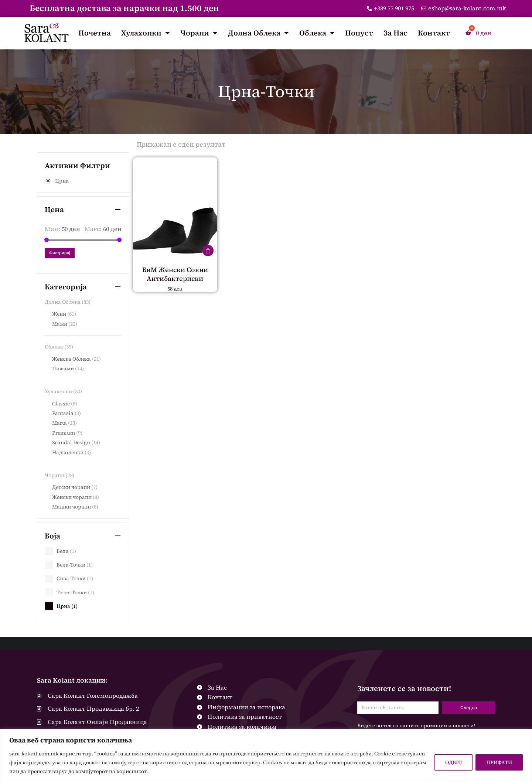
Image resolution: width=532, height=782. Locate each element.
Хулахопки (146, 33)
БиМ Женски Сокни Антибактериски (175, 274)
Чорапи (199, 33)
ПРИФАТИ (499, 762)
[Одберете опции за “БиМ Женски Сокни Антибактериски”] (208, 251)
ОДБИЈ (453, 762)
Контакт (434, 33)
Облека (317, 33)
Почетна (95, 33)
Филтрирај (60, 253)
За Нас (395, 33)
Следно (469, 708)
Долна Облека (258, 33)
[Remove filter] (83, 181)
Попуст (359, 33)
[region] (266, 756)
